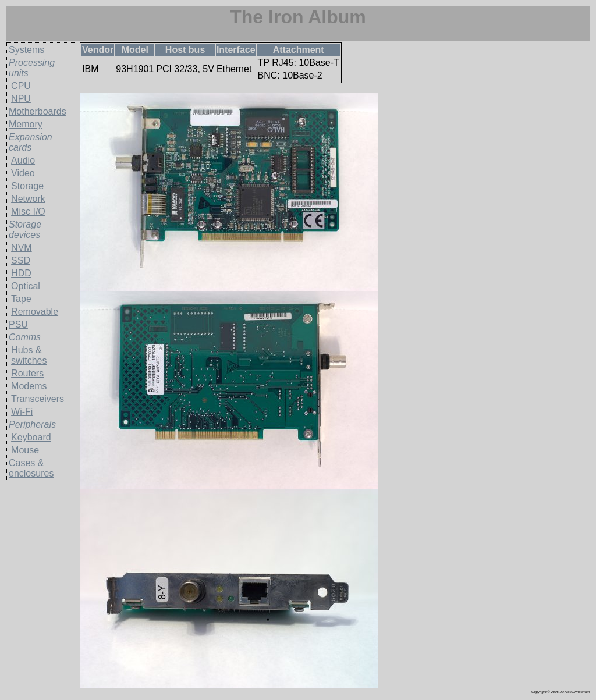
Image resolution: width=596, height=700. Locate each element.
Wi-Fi (22, 412)
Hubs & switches (29, 355)
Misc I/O (28, 212)
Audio (23, 160)
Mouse (25, 450)
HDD (21, 273)
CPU (21, 86)
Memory (26, 124)
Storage (27, 186)
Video (23, 173)
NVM (22, 248)
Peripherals (32, 424)
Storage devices (25, 230)
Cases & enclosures (31, 468)
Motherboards (38, 111)
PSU (18, 324)
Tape (21, 299)
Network (28, 199)
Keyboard (31, 437)
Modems (29, 386)
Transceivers (38, 399)
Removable (35, 312)
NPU (21, 99)
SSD (21, 260)
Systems (26, 50)
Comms (25, 337)
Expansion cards (31, 142)
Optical (26, 286)
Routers (27, 373)
